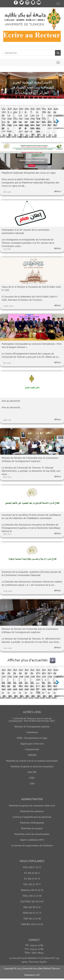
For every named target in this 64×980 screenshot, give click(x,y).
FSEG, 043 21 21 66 (32, 896)
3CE (38, 975)
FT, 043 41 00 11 (32, 873)
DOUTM (32, 772)
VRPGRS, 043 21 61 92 (32, 924)
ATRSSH (32, 755)
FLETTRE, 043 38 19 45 (32, 902)
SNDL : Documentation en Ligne (32, 738)
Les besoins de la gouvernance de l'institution (32, 846)
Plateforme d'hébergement (32, 823)
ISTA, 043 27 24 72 (32, 867)
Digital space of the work (32, 744)
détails (57, 192)
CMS (32, 784)
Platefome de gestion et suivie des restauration (32, 767)
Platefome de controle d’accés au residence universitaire (32, 761)
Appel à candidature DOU (32, 840)
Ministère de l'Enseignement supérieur (32, 727)
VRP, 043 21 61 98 (32, 919)
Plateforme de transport (32, 828)
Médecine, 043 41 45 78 (32, 890)
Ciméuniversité (32, 749)
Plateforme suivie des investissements (32, 834)
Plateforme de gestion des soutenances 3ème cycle (32, 806)
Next (59, 121)
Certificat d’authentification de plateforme (32, 817)
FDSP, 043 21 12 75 (32, 913)
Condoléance (32, 732)
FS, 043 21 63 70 (32, 879)
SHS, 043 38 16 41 (32, 907)
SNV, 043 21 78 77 (32, 884)
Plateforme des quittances (32, 811)
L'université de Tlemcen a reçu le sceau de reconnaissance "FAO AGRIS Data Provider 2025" (32, 720)
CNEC (32, 778)
